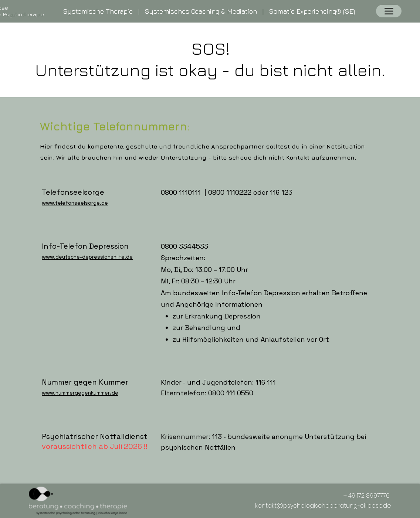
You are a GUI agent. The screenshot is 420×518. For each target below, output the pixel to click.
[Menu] (389, 11)
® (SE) (346, 11)
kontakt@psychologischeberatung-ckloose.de (323, 506)
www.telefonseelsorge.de (75, 203)
